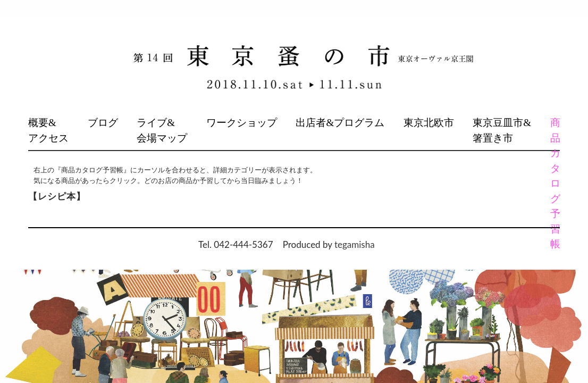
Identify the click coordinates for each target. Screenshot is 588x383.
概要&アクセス (48, 130)
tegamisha (355, 244)
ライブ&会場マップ (162, 130)
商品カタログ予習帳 (555, 183)
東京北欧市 (429, 123)
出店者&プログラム (340, 123)
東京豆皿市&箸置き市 (502, 130)
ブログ (103, 123)
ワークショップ (242, 123)
